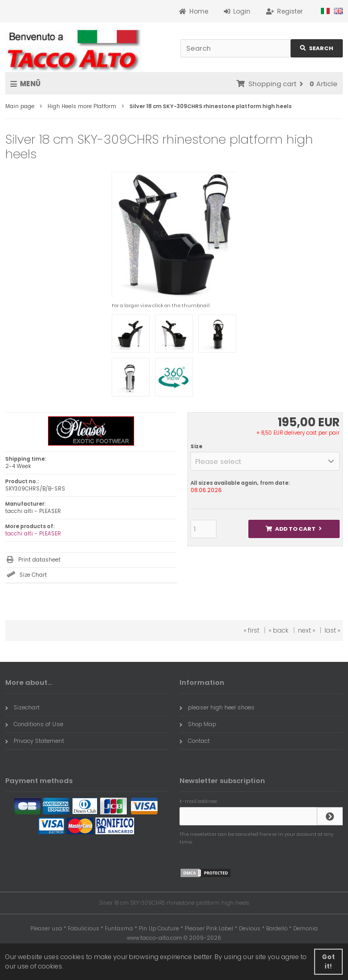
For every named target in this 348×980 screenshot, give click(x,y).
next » (307, 630)
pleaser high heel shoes (217, 707)
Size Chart (33, 575)
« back (279, 630)
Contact (195, 741)
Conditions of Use (34, 724)
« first (251, 630)
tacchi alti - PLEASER (33, 534)
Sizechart (22, 707)
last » (332, 630)
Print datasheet (39, 560)
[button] (265, 461)
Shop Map (198, 724)
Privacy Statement (35, 741)
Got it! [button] (328, 961)
